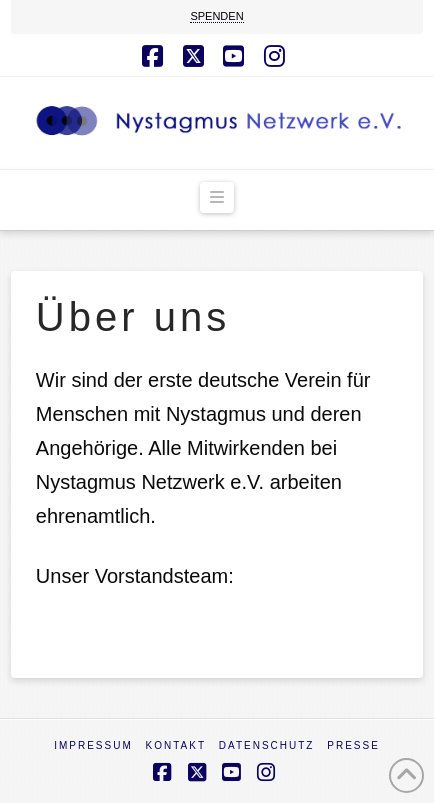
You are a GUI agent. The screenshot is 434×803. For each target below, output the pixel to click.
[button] (217, 198)
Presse (353, 745)
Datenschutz (267, 745)
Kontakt (176, 745)
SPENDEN (216, 16)
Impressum (93, 745)
